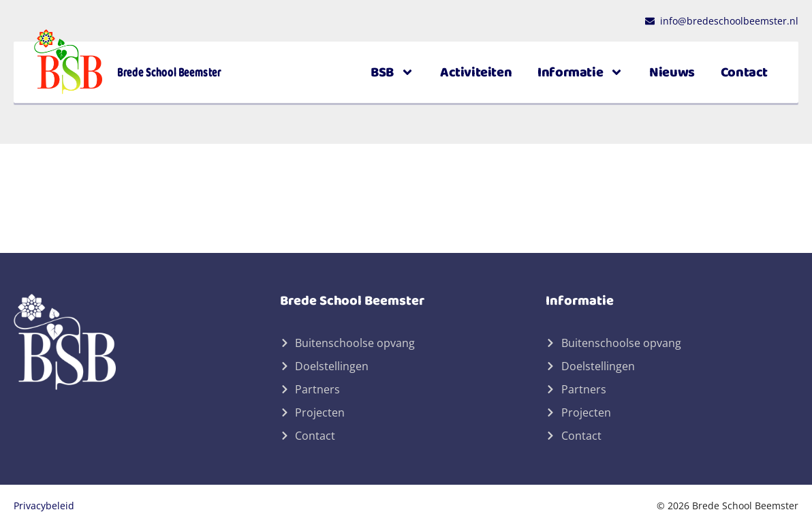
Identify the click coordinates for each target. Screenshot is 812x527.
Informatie (580, 72)
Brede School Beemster (169, 72)
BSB (392, 72)
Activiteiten (476, 72)
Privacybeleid (44, 506)
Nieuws (672, 72)
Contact (744, 72)
